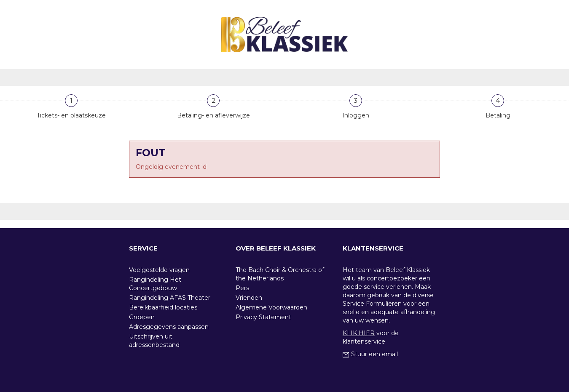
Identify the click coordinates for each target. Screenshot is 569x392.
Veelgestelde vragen (159, 270)
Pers (242, 288)
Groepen (142, 317)
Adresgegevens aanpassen (169, 327)
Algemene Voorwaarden (271, 307)
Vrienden (249, 298)
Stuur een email (370, 354)
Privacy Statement (263, 317)
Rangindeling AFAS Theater (170, 298)
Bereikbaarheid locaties (163, 307)
